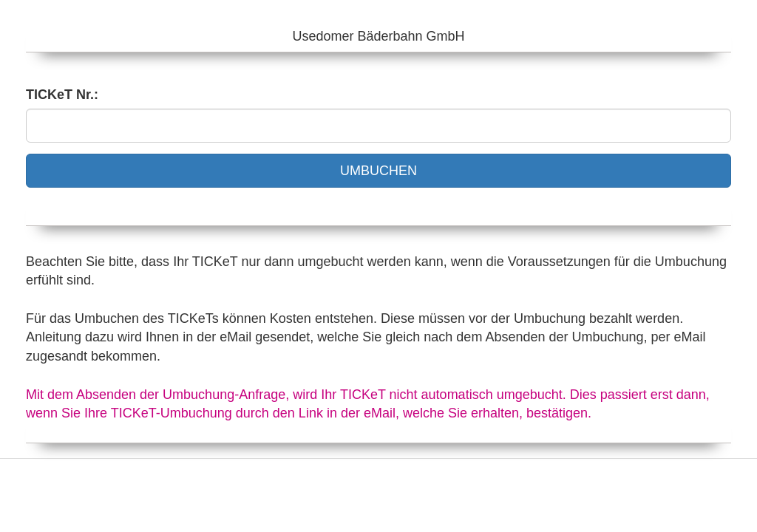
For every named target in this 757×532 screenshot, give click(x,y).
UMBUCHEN (378, 171)
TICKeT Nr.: (62, 95)
